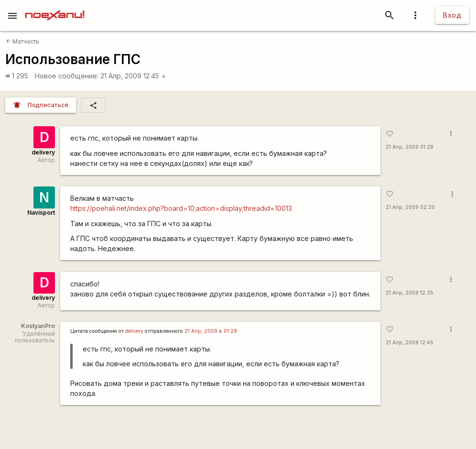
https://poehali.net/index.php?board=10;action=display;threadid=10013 (181, 208)
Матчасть (22, 41)
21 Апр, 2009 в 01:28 (211, 331)
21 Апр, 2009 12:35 (410, 293)
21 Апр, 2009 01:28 (410, 147)
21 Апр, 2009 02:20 (410, 207)
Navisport (41, 213)
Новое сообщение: (67, 76)
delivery (43, 152)
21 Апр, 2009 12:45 (133, 76)
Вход (452, 15)
